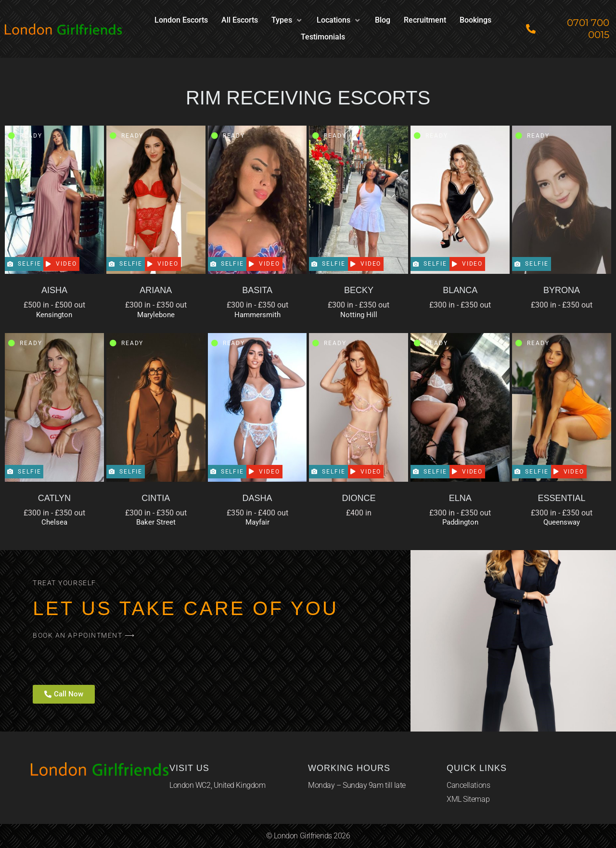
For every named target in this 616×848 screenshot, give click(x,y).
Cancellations (468, 785)
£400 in (359, 513)
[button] (287, 20)
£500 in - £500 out (54, 305)
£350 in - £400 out (257, 513)
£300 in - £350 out (156, 305)
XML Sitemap (468, 799)
